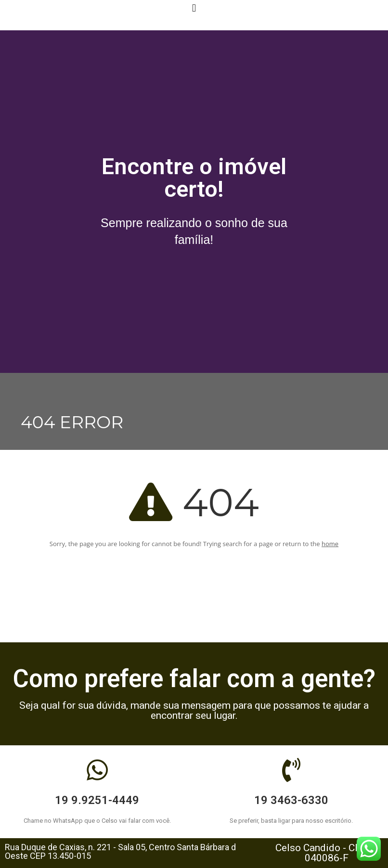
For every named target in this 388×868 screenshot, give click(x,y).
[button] (194, 8)
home (330, 544)
